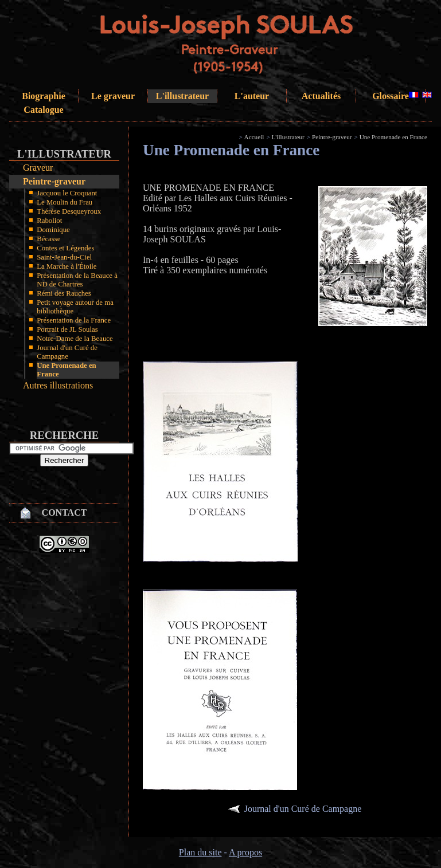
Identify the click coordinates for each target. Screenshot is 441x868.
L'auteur (252, 96)
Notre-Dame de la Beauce (75, 339)
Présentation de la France (74, 320)
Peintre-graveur (54, 181)
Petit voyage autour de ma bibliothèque (75, 307)
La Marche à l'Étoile (67, 266)
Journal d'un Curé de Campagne (67, 352)
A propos (245, 852)
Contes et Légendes (65, 248)
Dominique (53, 230)
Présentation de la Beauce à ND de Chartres (77, 280)
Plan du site (200, 852)
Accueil (254, 137)
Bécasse (48, 239)
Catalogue (43, 110)
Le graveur (113, 96)
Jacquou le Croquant (67, 193)
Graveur (38, 168)
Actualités (321, 96)
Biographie (44, 96)
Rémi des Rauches (64, 293)
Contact (65, 512)
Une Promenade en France (67, 370)
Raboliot (49, 221)
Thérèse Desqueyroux (69, 211)
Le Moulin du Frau (65, 202)
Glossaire (391, 96)
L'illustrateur (182, 96)
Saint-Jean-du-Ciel (64, 257)
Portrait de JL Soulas (67, 329)
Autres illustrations (58, 385)
